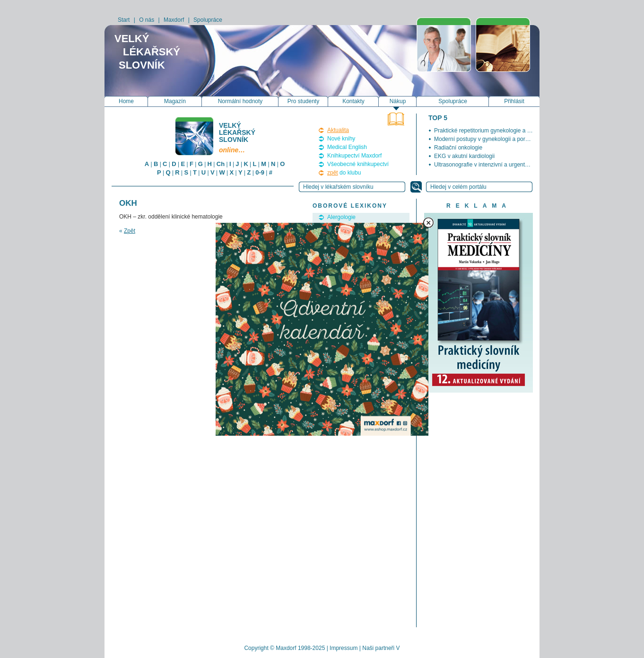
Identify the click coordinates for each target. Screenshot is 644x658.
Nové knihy (341, 139)
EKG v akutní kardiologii (464, 156)
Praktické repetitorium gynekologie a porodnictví (494, 131)
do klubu (344, 173)
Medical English (347, 147)
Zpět (130, 231)
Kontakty (353, 101)
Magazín (175, 101)
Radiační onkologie (458, 148)
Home (126, 101)
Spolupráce (208, 20)
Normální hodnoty (240, 101)
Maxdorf (174, 20)
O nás (147, 20)
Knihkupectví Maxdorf (354, 156)
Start (124, 20)
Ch (221, 164)
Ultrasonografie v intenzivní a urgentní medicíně (494, 165)
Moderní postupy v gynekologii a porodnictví (489, 139)
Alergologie (341, 217)
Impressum (344, 648)
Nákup (398, 101)
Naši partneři (378, 648)
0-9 (260, 172)
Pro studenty (303, 101)
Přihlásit (514, 101)
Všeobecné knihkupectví (358, 164)
